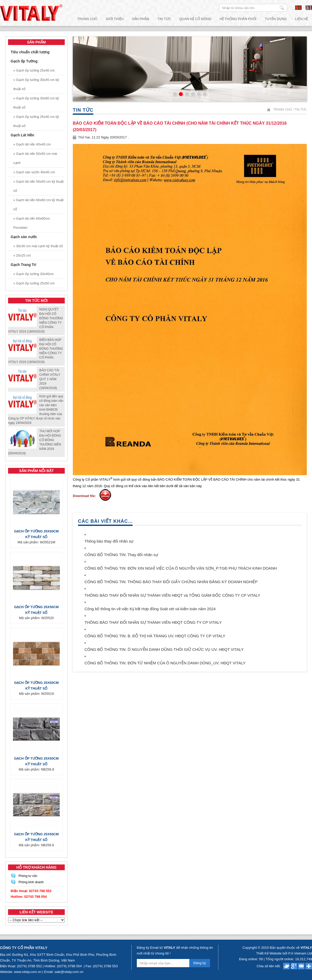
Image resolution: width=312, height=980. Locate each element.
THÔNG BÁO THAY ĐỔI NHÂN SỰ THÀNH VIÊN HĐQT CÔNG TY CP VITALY (153, 622)
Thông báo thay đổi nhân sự (109, 541)
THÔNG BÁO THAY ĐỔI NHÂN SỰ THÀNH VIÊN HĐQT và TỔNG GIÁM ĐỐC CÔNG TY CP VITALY (172, 595)
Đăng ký (200, 963)
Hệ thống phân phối (238, 19)
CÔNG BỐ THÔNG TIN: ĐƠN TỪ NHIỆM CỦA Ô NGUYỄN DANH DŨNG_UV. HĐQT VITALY (165, 663)
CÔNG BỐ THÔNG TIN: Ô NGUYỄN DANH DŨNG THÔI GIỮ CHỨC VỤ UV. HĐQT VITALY (164, 649)
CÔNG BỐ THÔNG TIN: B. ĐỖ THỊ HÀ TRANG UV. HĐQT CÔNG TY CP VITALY (155, 636)
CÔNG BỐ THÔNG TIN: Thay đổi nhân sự (121, 555)
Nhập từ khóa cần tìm (282, 8)
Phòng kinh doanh (31, 882)
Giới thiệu (115, 19)
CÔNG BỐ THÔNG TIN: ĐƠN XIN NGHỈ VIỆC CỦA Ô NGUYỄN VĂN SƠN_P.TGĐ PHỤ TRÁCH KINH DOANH (181, 568)
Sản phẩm (141, 19)
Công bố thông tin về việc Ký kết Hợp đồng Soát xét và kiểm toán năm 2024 (150, 609)
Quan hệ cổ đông (195, 19)
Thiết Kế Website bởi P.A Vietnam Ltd (284, 953)
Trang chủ (87, 19)
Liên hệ (301, 19)
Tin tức (164, 19)
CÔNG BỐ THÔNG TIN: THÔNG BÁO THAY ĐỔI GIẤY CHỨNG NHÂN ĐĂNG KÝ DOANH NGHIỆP (171, 582)
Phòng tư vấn (28, 876)
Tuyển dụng (276, 19)
